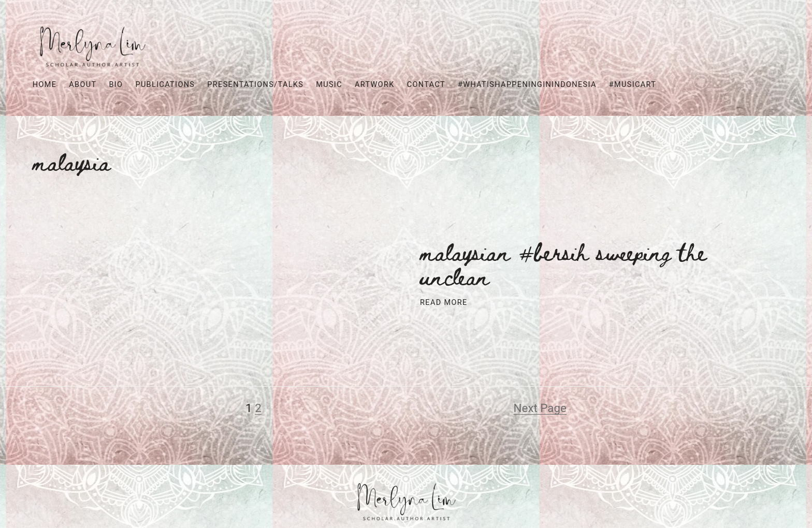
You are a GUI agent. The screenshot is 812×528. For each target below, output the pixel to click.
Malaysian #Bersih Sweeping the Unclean (563, 263)
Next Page (540, 408)
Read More (444, 303)
